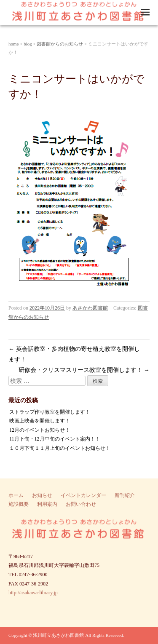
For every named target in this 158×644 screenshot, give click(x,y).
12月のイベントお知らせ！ (40, 430)
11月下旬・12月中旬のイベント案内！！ (55, 439)
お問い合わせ (81, 504)
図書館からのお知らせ (60, 44)
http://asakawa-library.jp (33, 593)
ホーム (16, 495)
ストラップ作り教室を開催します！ (50, 412)
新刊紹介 (125, 495)
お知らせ (42, 495)
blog (28, 44)
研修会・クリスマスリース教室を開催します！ (84, 370)
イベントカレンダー (83, 495)
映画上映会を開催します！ (40, 421)
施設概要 (19, 504)
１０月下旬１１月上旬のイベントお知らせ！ (60, 448)
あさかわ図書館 (90, 308)
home (13, 44)
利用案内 (47, 504)
